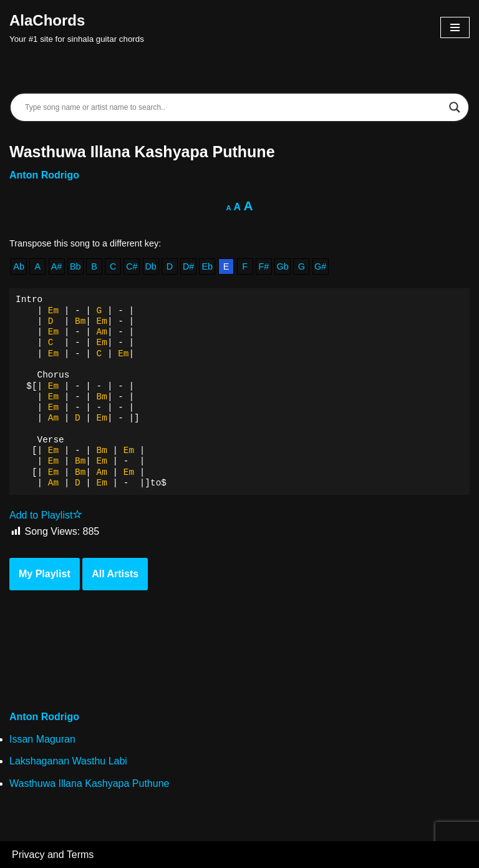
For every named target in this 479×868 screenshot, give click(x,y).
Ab (19, 266)
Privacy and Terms (53, 855)
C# (132, 266)
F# (264, 266)
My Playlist (45, 574)
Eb (207, 266)
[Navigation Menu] (455, 27)
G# (320, 266)
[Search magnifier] (455, 107)
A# (57, 266)
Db (150, 266)
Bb (75, 266)
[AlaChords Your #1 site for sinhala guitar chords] (77, 27)
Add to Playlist (46, 515)
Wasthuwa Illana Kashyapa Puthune (89, 783)
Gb (283, 266)
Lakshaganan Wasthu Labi (68, 761)
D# (188, 266)
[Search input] (234, 107)
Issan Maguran (42, 739)
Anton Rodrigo (44, 175)
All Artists (115, 574)
